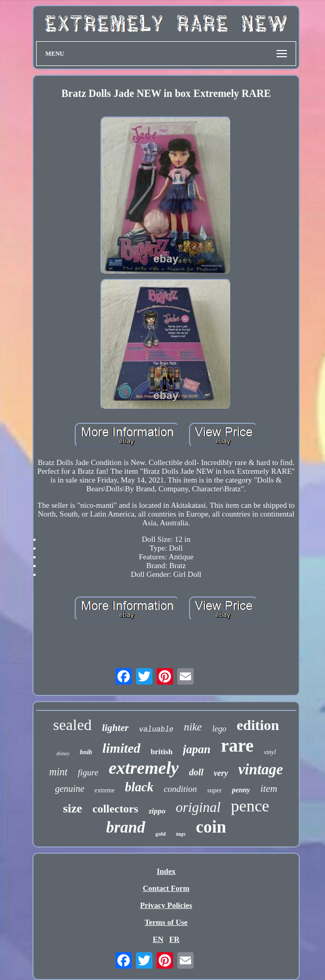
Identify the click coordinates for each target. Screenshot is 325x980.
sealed (72, 725)
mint (58, 772)
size (72, 808)
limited (122, 748)
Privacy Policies (166, 905)
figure (88, 773)
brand (126, 827)
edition (258, 725)
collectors (115, 809)
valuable (156, 729)
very (221, 773)
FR (175, 939)
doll (196, 772)
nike (193, 727)
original (198, 807)
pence (250, 806)
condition (180, 789)
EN (158, 939)
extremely (144, 768)
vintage (261, 769)
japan (197, 749)
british (162, 752)
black (139, 787)
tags (181, 834)
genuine (70, 789)
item (269, 788)
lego (219, 729)
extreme (105, 790)
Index (166, 871)
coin (211, 827)
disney (63, 753)
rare (237, 746)
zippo (157, 811)
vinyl (270, 752)
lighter (115, 728)
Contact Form (166, 888)
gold (161, 834)
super (214, 790)
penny (241, 790)
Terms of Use (166, 922)
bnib (86, 752)
